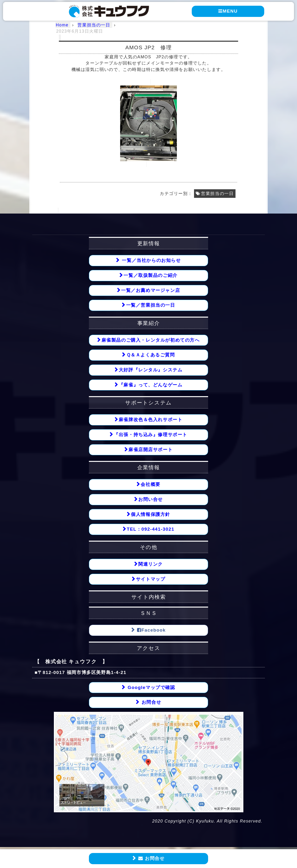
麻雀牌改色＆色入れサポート (151, 420)
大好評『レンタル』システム (151, 370)
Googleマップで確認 (150, 688)
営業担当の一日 (217, 194)
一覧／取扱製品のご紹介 (151, 275)
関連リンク (151, 565)
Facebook (151, 631)
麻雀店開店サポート (151, 450)
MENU (228, 11)
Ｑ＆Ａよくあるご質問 (151, 355)
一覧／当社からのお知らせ (151, 260)
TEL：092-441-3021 (150, 530)
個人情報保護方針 (151, 515)
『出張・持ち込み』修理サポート (151, 435)
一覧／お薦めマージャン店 (151, 290)
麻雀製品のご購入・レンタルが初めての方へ (151, 340)
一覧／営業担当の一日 (151, 305)
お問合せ (151, 858)
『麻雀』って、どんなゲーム (151, 385)
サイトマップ (151, 580)
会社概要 (150, 485)
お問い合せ (151, 500)
